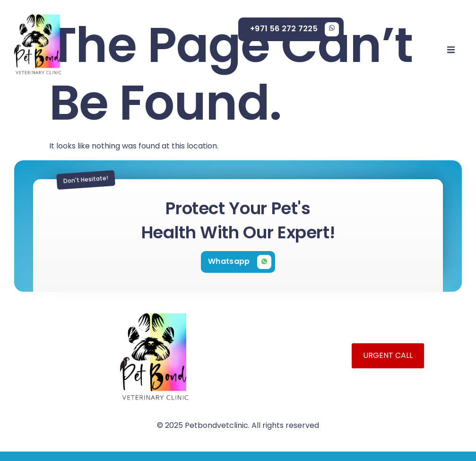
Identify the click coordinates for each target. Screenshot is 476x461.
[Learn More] (294, 29)
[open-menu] (451, 51)
